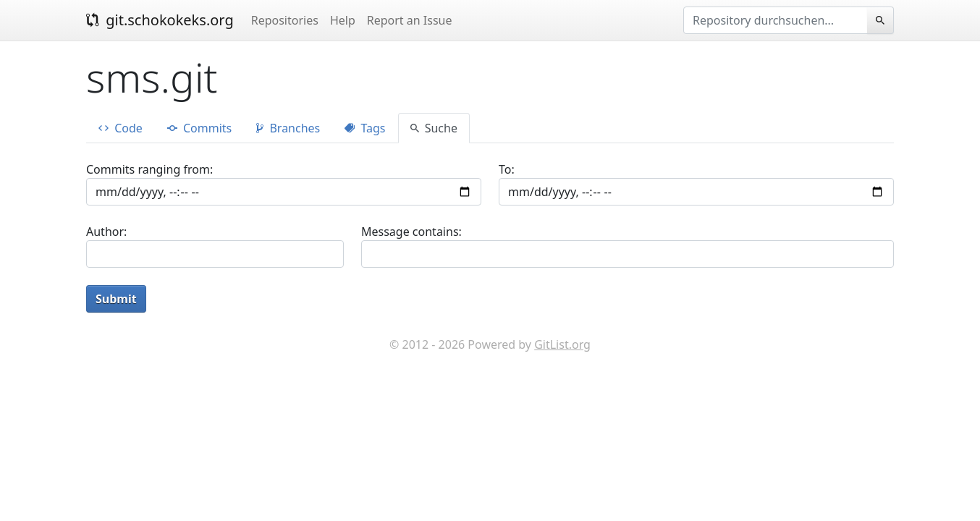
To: (507, 169)
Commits (199, 128)
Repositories (285, 20)
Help (343, 20)
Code (121, 128)
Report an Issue (410, 20)
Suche (434, 128)
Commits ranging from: (149, 169)
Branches (288, 128)
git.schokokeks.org (160, 20)
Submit (116, 299)
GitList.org (562, 344)
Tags (365, 128)
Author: (106, 232)
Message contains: (411, 232)
